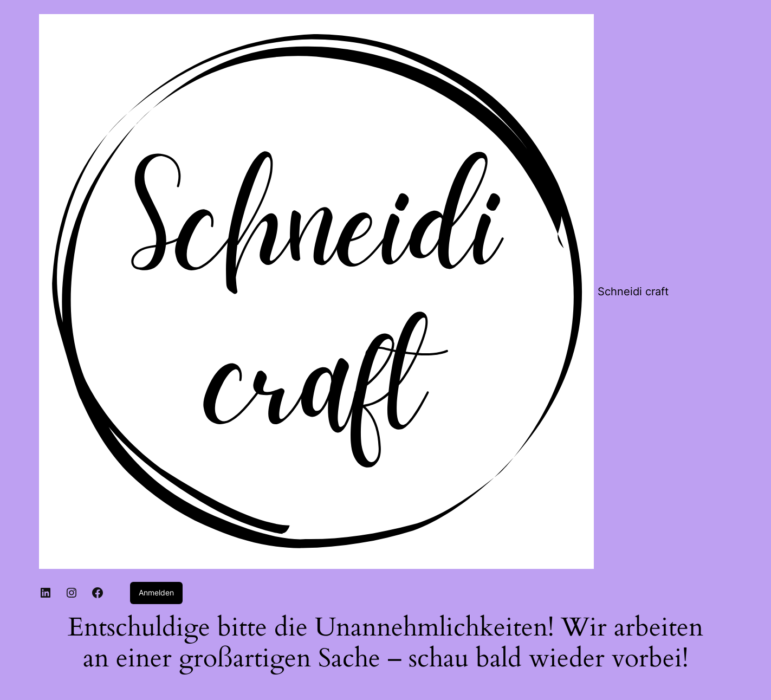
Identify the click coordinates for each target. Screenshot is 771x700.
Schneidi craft (633, 291)
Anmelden (156, 592)
